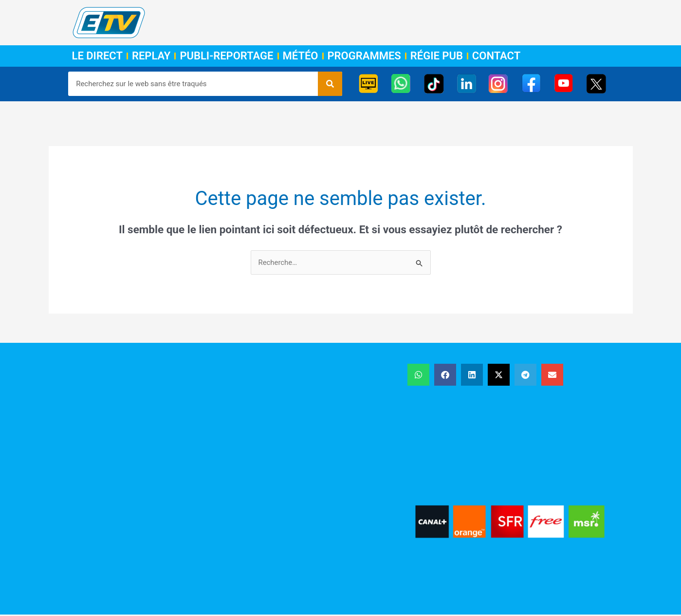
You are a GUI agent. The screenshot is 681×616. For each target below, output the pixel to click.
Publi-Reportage (226, 56)
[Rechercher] (330, 84)
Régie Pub (437, 56)
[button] (418, 375)
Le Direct (97, 56)
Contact (496, 56)
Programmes (364, 56)
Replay (151, 56)
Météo (301, 56)
